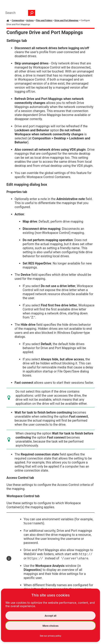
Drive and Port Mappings (66, 20)
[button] (32, 13)
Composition (18, 20)
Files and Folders (44, 20)
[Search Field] (19, 13)
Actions (30, 20)
